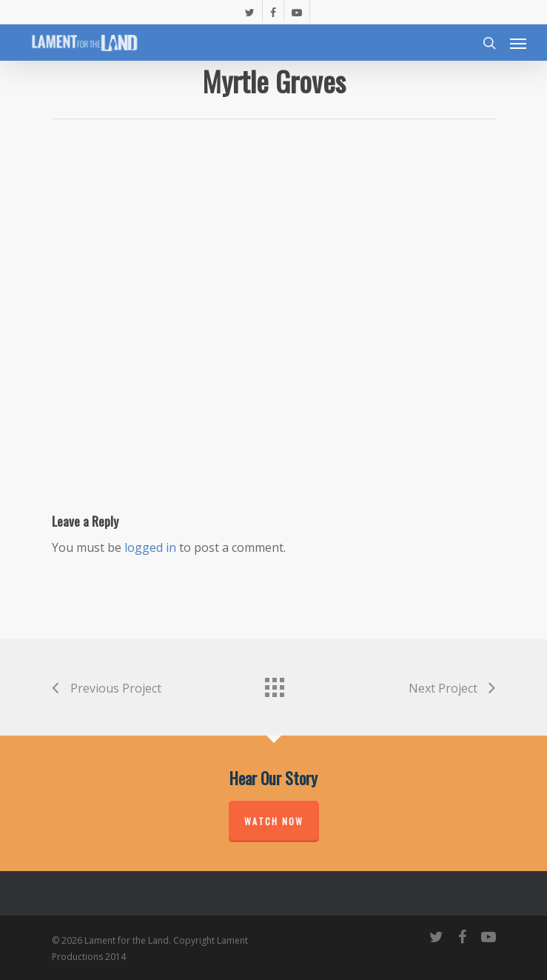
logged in (150, 547)
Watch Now (274, 821)
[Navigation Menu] (518, 43)
